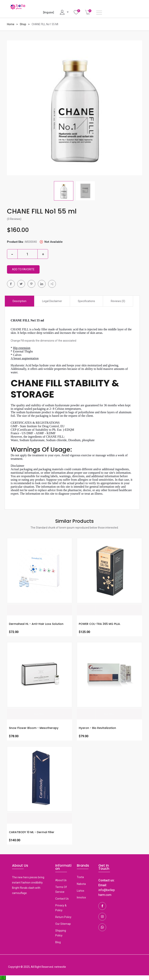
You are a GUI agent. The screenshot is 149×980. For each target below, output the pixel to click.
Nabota (81, 884)
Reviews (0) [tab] (118, 301)
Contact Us (62, 898)
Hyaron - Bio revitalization (97, 728)
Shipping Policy (61, 933)
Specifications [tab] (86, 301)
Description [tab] (19, 301)
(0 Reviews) (14, 219)
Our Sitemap (63, 924)
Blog (58, 942)
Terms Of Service (61, 889)
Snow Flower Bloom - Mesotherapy (34, 728)
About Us (61, 880)
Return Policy (63, 917)
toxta (80, 877)
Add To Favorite (23, 269)
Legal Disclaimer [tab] (52, 301)
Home (11, 24)
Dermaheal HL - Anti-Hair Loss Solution (36, 624)
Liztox (81, 890)
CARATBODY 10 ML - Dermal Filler (32, 832)
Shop (23, 24)
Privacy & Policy (61, 908)
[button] (52, 284)
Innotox (81, 897)
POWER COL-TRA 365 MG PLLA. (100, 624)
